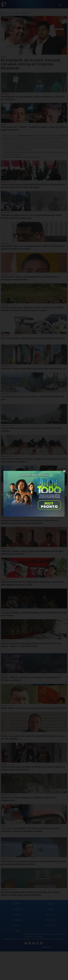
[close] (64, 471)
